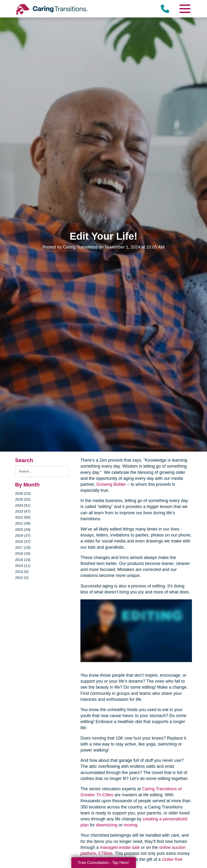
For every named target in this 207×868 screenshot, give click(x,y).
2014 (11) (23, 566)
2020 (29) (23, 529)
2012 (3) (22, 578)
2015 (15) (23, 560)
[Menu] (185, 9)
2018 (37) (23, 541)
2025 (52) (23, 499)
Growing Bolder (111, 484)
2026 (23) (23, 493)
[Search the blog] (42, 471)
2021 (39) (23, 523)
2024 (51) (23, 505)
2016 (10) (23, 553)
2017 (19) (23, 547)
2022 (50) (23, 517)
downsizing (107, 825)
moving (130, 825)
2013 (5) (22, 572)
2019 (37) (23, 535)
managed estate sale (120, 847)
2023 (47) (23, 511)
